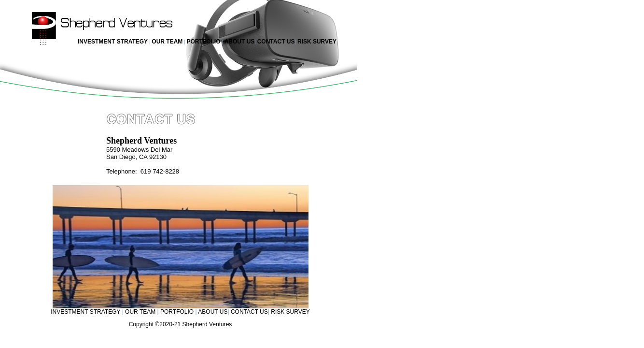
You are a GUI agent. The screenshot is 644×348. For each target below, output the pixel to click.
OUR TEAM (167, 42)
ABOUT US (240, 42)
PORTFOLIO (203, 42)
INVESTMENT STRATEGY (113, 42)
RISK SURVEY (317, 42)
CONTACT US (276, 42)
